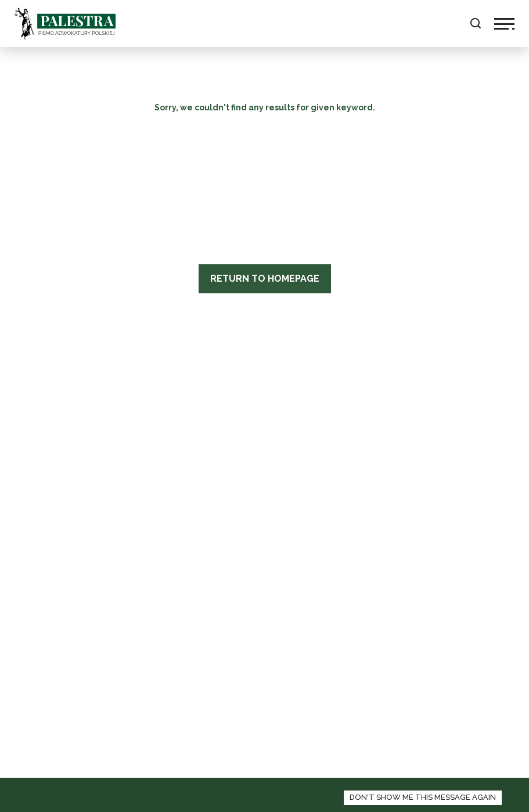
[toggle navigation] (504, 24)
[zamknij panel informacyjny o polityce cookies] (423, 798)
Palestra (65, 24)
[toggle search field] (475, 24)
